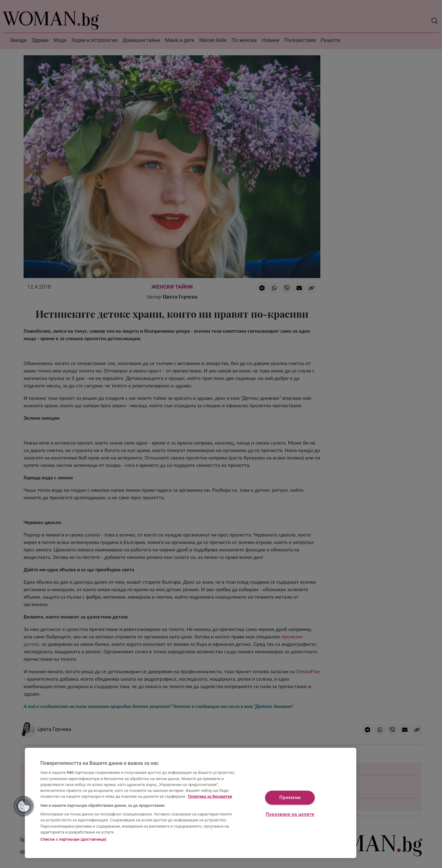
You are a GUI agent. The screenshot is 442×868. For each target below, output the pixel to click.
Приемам (290, 798)
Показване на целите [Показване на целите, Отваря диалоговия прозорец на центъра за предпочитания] (290, 814)
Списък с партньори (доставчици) (73, 839)
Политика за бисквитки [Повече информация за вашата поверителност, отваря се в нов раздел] (210, 796)
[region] (191, 803)
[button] (24, 806)
